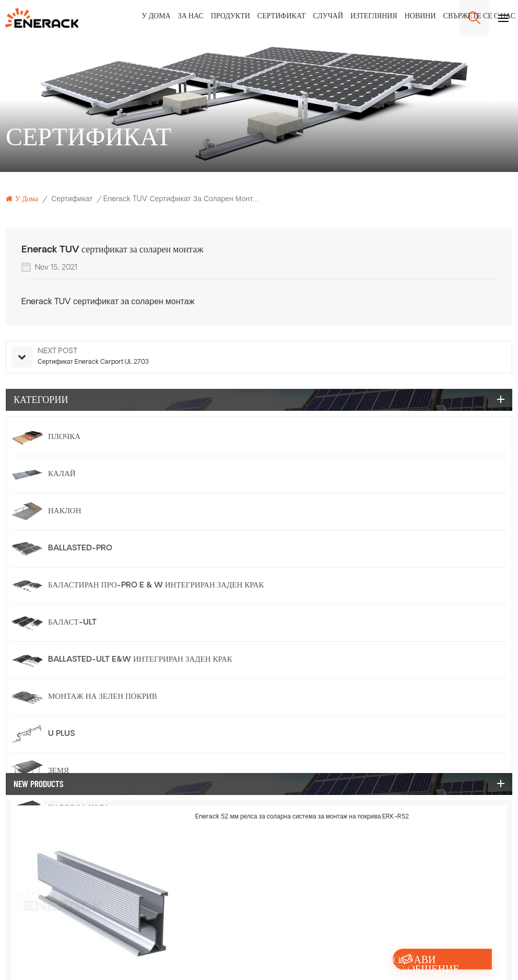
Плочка (64, 437)
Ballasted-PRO (80, 549)
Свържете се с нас (479, 16)
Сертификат (281, 16)
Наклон (65, 511)
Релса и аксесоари (89, 920)
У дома (156, 16)
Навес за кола (79, 808)
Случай (328, 16)
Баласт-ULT (72, 623)
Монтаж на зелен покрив (103, 697)
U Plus (61, 734)
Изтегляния (374, 16)
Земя (58, 771)
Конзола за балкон (89, 845)
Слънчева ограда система (105, 883)
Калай (62, 474)
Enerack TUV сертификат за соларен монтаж (108, 302)
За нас (191, 16)
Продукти (231, 16)
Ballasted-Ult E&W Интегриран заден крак (140, 660)
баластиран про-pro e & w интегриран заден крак (156, 586)
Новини (420, 16)
